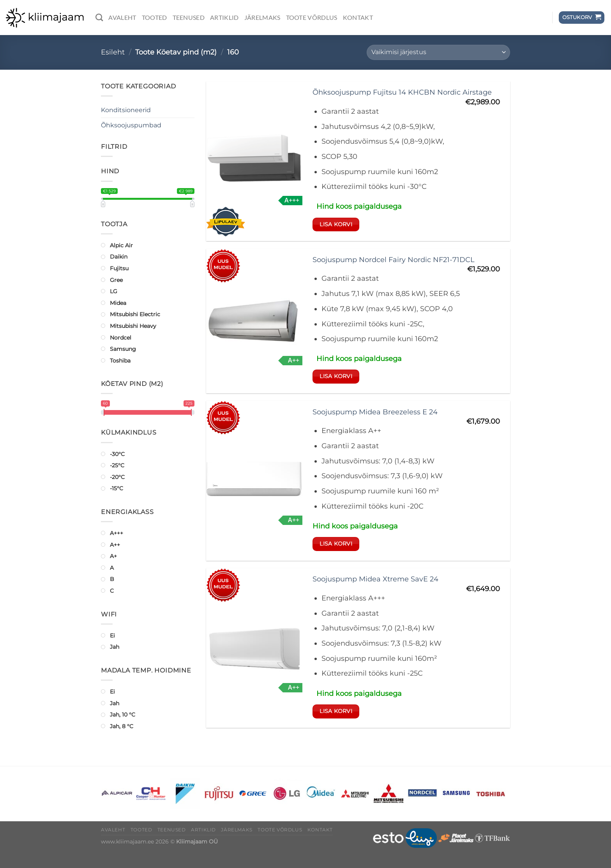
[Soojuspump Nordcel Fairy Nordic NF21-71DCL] (254, 321)
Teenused (189, 17)
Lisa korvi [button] (336, 224)
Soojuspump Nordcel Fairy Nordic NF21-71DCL (394, 260)
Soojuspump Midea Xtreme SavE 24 (375, 579)
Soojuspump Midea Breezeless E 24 (375, 412)
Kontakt (358, 17)
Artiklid (224, 17)
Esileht (113, 52)
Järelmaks (262, 17)
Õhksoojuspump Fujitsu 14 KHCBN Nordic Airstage (402, 92)
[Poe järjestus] (438, 52)
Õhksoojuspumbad (131, 125)
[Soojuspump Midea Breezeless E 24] (254, 481)
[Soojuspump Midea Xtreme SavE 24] (254, 648)
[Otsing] (99, 17)
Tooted (155, 17)
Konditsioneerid (126, 110)
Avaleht (122, 17)
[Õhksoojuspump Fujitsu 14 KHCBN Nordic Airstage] (254, 161)
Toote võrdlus (312, 17)
